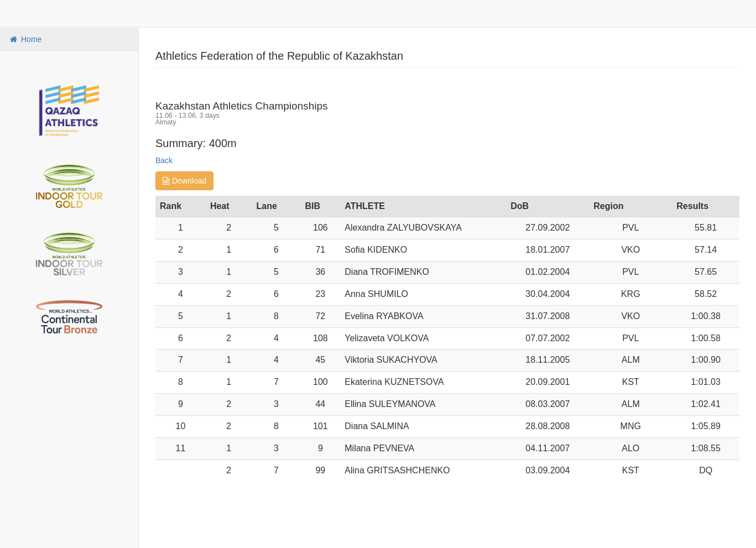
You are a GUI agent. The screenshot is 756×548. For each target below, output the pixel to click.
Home (25, 39)
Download (184, 181)
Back (164, 160)
